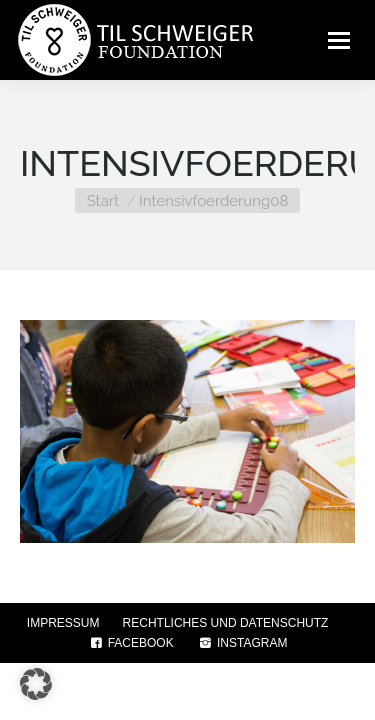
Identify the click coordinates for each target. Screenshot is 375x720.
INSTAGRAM (242, 643)
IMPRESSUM (63, 623)
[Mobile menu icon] (339, 40)
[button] (36, 684)
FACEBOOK (131, 643)
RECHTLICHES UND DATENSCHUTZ (226, 623)
